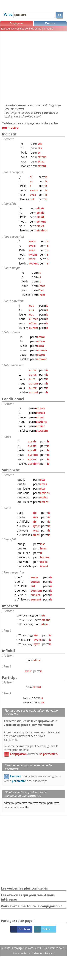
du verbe (31, 754)
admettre (9, 803)
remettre (33, 803)
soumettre (23, 807)
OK (59, 15)
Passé (7, 437)
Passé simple (12, 268)
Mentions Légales (44, 953)
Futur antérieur (14, 365)
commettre (10, 807)
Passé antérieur (14, 301)
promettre (21, 803)
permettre (53, 803)
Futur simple (12, 332)
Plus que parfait (14, 237)
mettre (43, 803)
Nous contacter (22, 953)
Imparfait (10, 204)
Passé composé (13, 172)
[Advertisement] (33, 67)
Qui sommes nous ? (55, 948)
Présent (9, 139)
